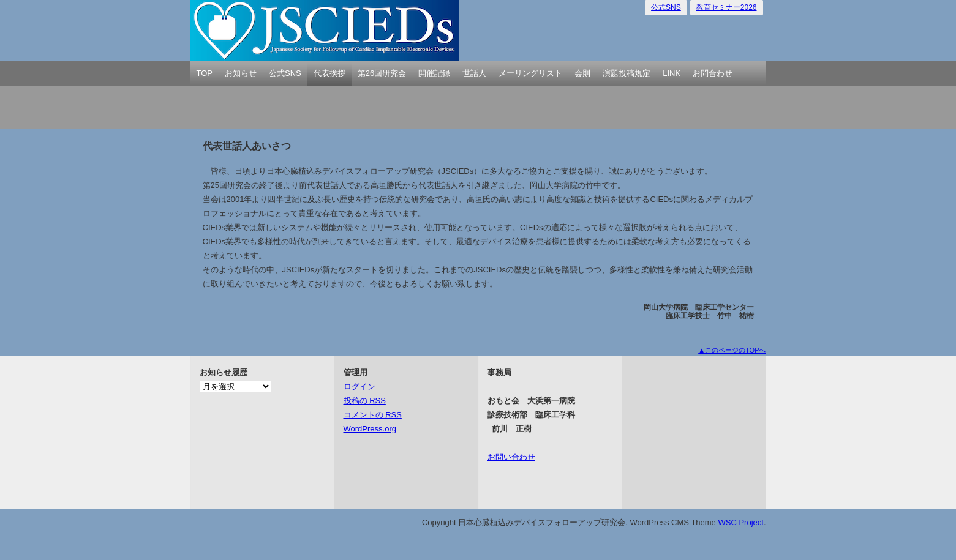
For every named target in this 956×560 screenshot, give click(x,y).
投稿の (365, 401)
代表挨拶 (329, 73)
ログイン (359, 386)
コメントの (373, 415)
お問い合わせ (511, 457)
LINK (672, 73)
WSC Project (740, 522)
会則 (582, 73)
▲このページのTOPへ (732, 350)
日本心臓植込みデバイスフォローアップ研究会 (325, 31)
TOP (205, 73)
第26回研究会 (382, 73)
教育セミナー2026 (727, 7)
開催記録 (434, 73)
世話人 (474, 73)
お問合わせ (713, 73)
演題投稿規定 (627, 73)
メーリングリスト (530, 73)
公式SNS (666, 7)
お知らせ (241, 73)
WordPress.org (370, 429)
